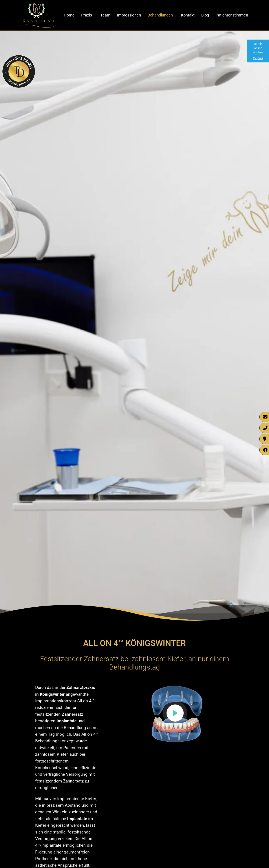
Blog (205, 15)
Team (105, 15)
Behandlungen (160, 15)
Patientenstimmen (232, 15)
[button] (175, 713)
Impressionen (129, 15)
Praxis (87, 15)
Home (69, 15)
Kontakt (188, 15)
